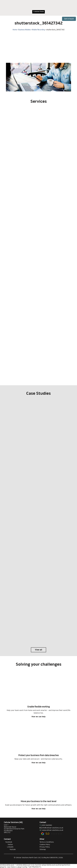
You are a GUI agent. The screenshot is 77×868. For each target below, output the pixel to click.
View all (38, 650)
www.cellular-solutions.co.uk (53, 830)
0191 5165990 (47, 825)
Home (15, 30)
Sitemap (43, 849)
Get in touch (69, 19)
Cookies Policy (45, 844)
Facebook (8, 842)
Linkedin (9, 847)
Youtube (10, 849)
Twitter (8, 844)
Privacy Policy (45, 847)
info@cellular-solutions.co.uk (53, 828)
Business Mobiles (24, 30)
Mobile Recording (38, 30)
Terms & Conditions (47, 842)
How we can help (38, 717)
